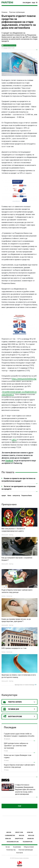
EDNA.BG (8, 839)
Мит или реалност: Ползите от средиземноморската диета (13, 530)
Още (20, 806)
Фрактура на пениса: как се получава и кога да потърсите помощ (19, 676)
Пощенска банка (27, 496)
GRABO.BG (31, 839)
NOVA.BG (31, 835)
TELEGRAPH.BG (28, 842)
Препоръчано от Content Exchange (26, 685)
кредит (4, 496)
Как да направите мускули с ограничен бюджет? (17, 559)
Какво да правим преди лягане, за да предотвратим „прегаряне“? (16, 620)
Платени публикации (26, 850)
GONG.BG (30, 832)
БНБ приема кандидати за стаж (14, 648)
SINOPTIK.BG (19, 839)
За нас (8, 847)
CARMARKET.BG (10, 835)
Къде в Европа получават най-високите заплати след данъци (17, 591)
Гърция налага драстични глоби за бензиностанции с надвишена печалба (19, 735)
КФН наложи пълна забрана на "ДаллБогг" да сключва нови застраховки (16, 746)
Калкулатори (9, 695)
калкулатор (16, 496)
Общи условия (29, 847)
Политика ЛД (11, 850)
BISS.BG (22, 835)
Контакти (20, 853)
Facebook (9, 461)
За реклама (17, 847)
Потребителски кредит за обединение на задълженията (19, 393)
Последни (27, 3)
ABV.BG (9, 832)
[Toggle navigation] (35, 3)
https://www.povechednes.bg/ (24, 378)
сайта (14, 439)
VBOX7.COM (19, 832)
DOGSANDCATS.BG (13, 842)
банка (9, 496)
